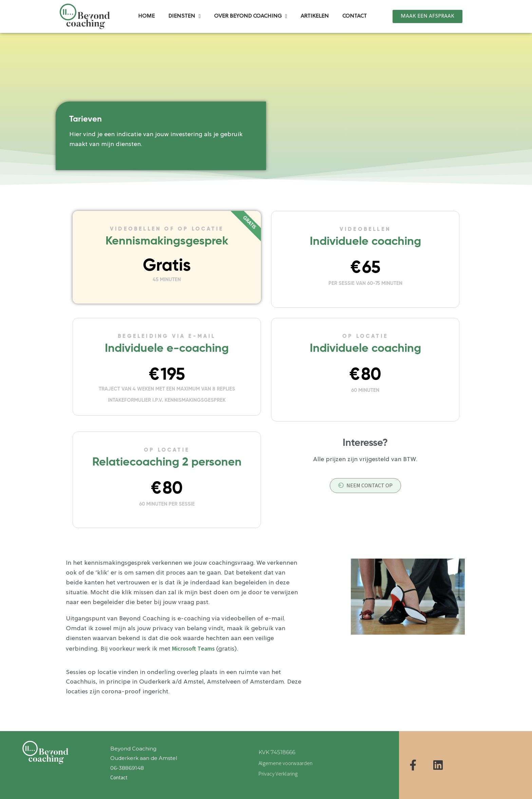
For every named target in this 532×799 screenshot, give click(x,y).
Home (146, 9)
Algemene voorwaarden (286, 763)
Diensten (184, 9)
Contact (355, 9)
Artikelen (315, 9)
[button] (427, 9)
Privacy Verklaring (278, 774)
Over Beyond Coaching (251, 9)
